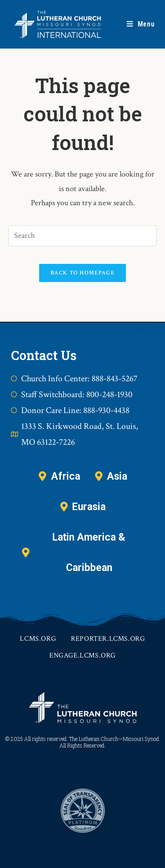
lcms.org (38, 639)
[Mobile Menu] (141, 24)
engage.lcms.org (82, 656)
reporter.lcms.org (108, 639)
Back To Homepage (82, 273)
